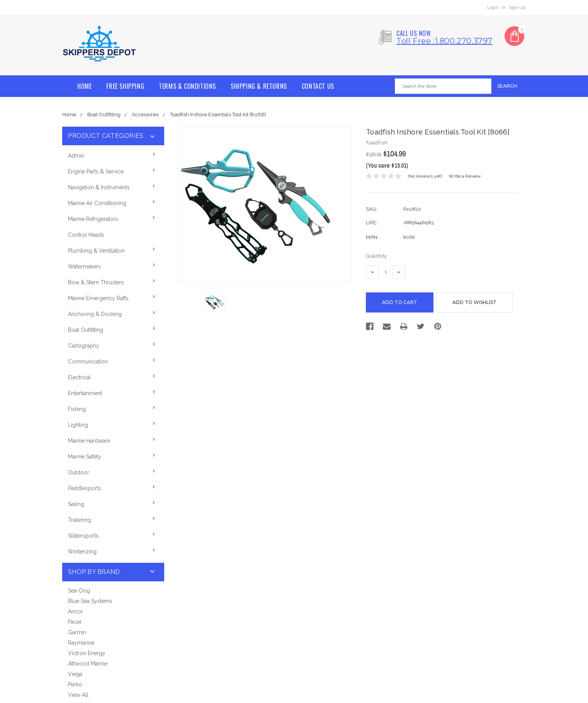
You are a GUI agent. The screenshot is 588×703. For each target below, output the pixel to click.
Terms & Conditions (187, 86)
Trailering (80, 520)
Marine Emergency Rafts (98, 298)
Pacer (75, 622)
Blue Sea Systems (90, 601)
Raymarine (81, 643)
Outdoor (79, 472)
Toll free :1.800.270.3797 (444, 41)
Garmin (77, 632)
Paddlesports (85, 488)
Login (493, 7)
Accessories (145, 115)
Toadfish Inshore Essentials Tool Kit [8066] (218, 115)
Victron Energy (87, 653)
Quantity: (377, 256)
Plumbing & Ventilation (96, 251)
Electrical (79, 377)
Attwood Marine (88, 664)
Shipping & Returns (259, 86)
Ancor (76, 611)
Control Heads (86, 235)
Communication (88, 362)
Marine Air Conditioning (97, 203)
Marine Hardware (89, 441)
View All (78, 695)
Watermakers (84, 267)
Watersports (83, 536)
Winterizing (82, 552)
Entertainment (85, 393)
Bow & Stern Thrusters (96, 282)
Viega (75, 674)
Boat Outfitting (104, 115)
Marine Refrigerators (93, 219)
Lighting (78, 425)
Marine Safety (85, 457)
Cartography (84, 346)
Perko (75, 684)
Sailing (76, 504)
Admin (76, 156)
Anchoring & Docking (95, 314)
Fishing (77, 409)
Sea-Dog (79, 591)
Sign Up (517, 7)
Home (84, 86)
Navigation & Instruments (99, 187)
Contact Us (318, 86)
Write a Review (465, 176)
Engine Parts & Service (96, 172)
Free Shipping (125, 86)
